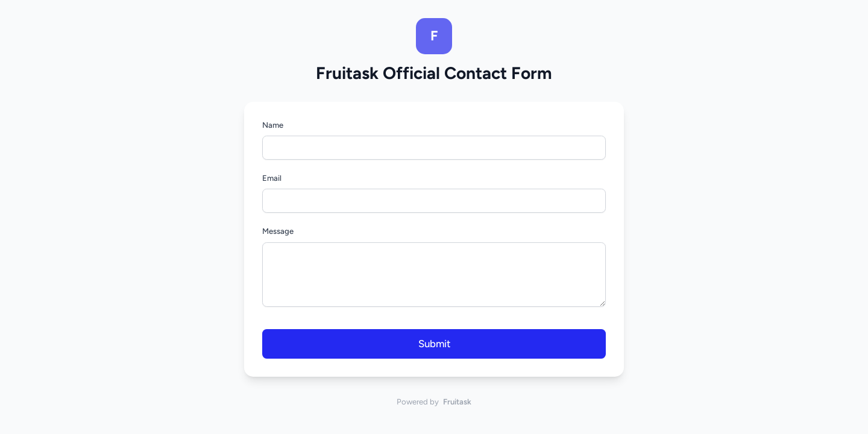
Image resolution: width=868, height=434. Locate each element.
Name (273, 125)
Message (278, 231)
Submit (434, 344)
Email (272, 178)
